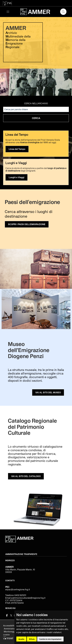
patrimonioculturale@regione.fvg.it (28, 598)
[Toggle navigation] (8, 12)
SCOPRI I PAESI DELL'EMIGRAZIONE (27, 224)
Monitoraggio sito (12, 632)
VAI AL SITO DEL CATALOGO (26, 476)
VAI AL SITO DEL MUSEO (48, 392)
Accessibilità (10, 626)
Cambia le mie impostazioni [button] (50, 639)
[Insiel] (8, 638)
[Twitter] (11, 615)
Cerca (36, 118)
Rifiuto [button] (32, 639)
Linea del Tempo (17, 149)
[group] (36, 56)
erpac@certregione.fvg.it (18, 589)
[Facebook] (7, 615)
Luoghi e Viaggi (16, 177)
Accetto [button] (21, 639)
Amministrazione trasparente (21, 554)
